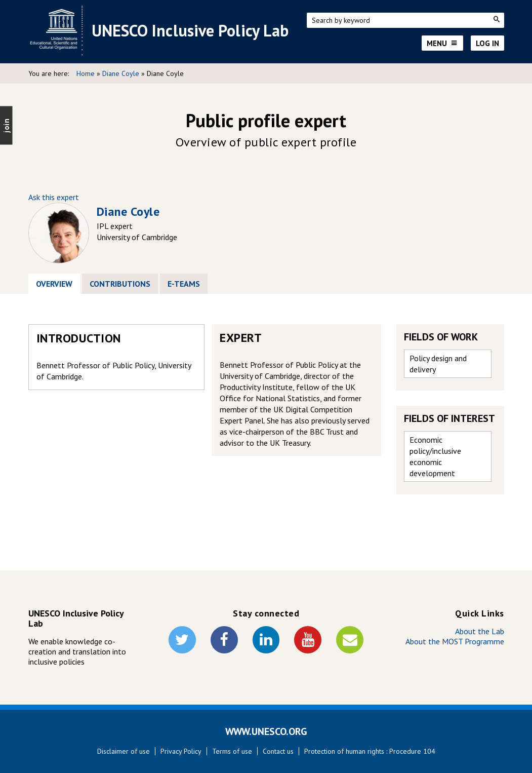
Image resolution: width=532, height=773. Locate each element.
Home (86, 73)
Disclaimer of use (124, 751)
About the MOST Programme (455, 641)
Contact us (278, 751)
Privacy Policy (181, 751)
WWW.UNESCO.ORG (266, 731)
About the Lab (480, 631)
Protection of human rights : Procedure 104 (370, 751)
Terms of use (232, 751)
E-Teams (184, 284)
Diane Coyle (121, 73)
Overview (58, 284)
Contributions (120, 284)
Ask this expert (54, 197)
